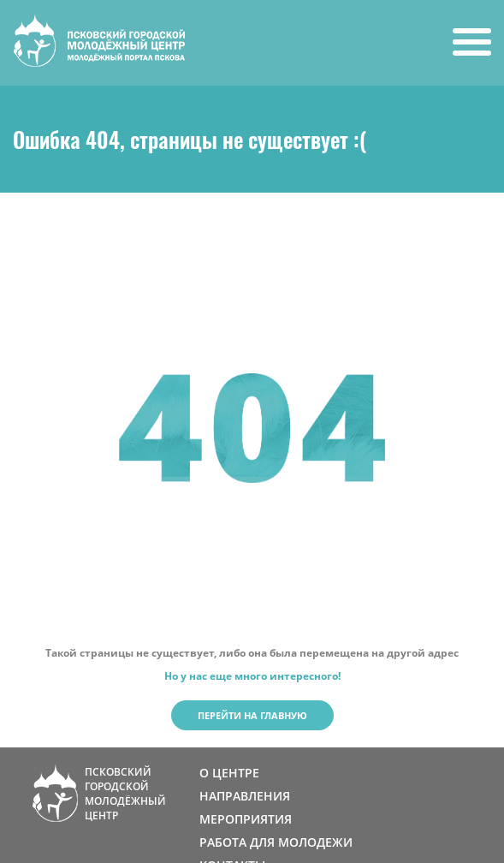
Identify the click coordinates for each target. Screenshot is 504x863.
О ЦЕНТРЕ (229, 773)
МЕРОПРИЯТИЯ (246, 819)
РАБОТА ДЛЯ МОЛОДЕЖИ (276, 842)
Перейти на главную (252, 715)
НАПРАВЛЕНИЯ (245, 796)
